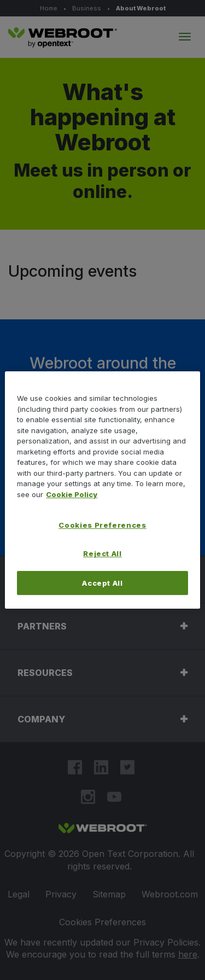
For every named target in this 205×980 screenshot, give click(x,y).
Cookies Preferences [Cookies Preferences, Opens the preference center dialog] (102, 525)
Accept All (102, 583)
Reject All (102, 553)
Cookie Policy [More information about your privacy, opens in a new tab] (72, 494)
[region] (102, 490)
